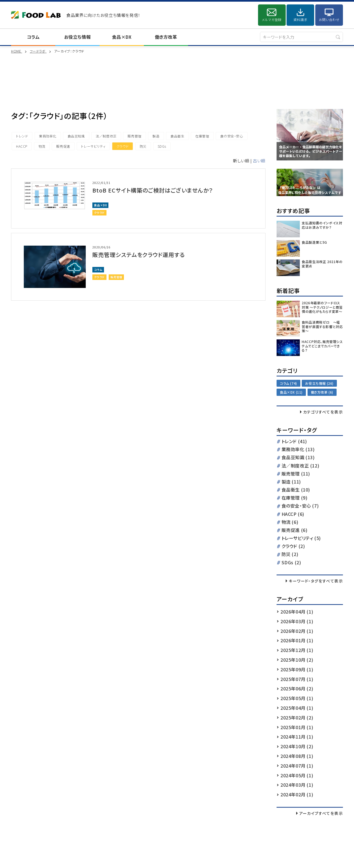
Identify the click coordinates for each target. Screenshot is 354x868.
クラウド (123, 146)
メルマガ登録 (272, 20)
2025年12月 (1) (297, 650)
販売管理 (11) (296, 474)
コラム (33, 37)
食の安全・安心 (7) (300, 506)
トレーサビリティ (93, 146)
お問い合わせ (329, 20)
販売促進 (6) (295, 530)
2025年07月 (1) (297, 679)
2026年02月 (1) (297, 631)
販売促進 (63, 146)
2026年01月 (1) (297, 640)
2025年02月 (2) (297, 718)
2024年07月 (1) (297, 766)
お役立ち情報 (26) (319, 383)
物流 (42, 146)
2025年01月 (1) (297, 727)
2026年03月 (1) (297, 621)
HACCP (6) (293, 514)
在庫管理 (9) (295, 498)
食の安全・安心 (231, 136)
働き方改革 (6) (322, 392)
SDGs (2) (291, 563)
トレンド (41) (294, 442)
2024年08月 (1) (297, 756)
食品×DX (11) (291, 392)
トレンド (22, 136)
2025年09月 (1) (297, 669)
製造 (156, 136)
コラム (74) (288, 383)
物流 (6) (290, 522)
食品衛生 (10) (296, 490)
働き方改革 (166, 37)
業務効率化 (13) (298, 450)
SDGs (162, 146)
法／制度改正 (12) (300, 466)
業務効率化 (48, 136)
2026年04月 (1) (297, 612)
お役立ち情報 (78, 37)
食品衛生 (177, 136)
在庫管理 (202, 136)
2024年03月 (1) (297, 785)
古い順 (259, 161)
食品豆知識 (76, 136)
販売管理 (134, 136)
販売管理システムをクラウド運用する (139, 255)
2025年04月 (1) (297, 708)
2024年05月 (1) (297, 775)
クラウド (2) (293, 546)
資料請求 (300, 20)
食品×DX (122, 37)
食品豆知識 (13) (298, 458)
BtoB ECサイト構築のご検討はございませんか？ (153, 190)
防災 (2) (290, 554)
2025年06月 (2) (297, 688)
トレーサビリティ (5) (301, 538)
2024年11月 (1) (297, 737)
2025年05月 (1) (297, 698)
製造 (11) (291, 482)
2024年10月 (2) (297, 746)
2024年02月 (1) (297, 794)
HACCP (22, 146)
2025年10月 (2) (297, 660)
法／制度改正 (106, 136)
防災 (143, 146)
